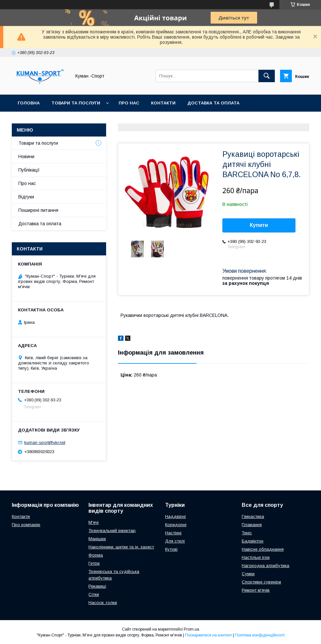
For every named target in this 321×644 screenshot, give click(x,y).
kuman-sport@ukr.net (45, 442)
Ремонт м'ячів (256, 590)
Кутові (171, 549)
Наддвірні (175, 516)
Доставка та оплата (213, 103)
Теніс (247, 533)
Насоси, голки (103, 603)
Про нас (129, 103)
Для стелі (175, 541)
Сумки (248, 574)
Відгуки (26, 197)
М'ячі (94, 522)
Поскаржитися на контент (208, 635)
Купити (259, 225)
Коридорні (176, 525)
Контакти (163, 103)
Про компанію (26, 525)
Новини (26, 156)
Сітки (94, 594)
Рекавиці (97, 586)
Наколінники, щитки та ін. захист (121, 547)
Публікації (29, 170)
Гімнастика (253, 516)
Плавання (252, 525)
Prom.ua (191, 629)
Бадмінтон (253, 541)
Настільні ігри (256, 557)
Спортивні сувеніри (261, 582)
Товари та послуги (76, 103)
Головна (29, 103)
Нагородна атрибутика (265, 566)
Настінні (173, 533)
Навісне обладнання (263, 549)
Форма (96, 555)
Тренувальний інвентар (112, 531)
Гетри (94, 563)
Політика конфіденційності (260, 635)
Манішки (97, 539)
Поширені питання (38, 210)
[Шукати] (267, 76)
